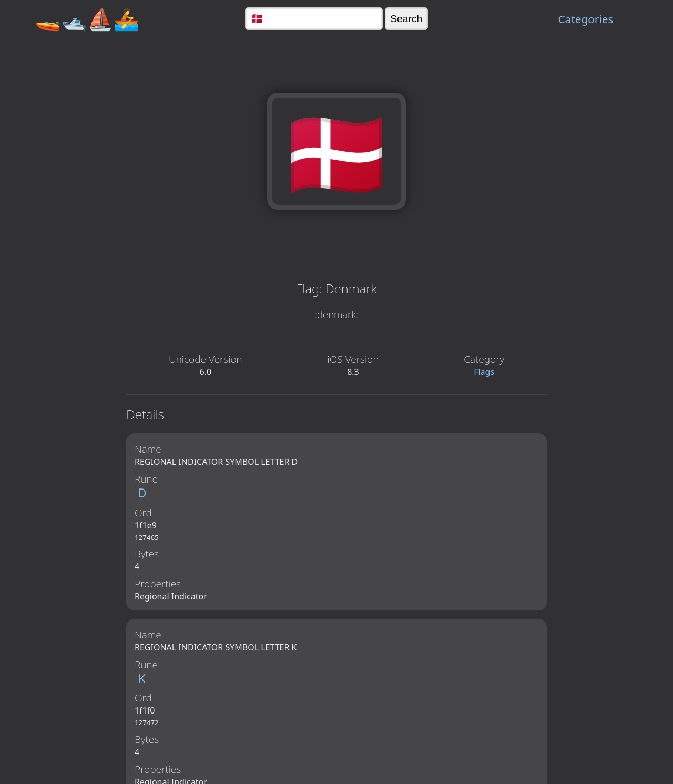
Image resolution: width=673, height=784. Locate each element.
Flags (484, 372)
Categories (585, 19)
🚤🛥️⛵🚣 (87, 19)
